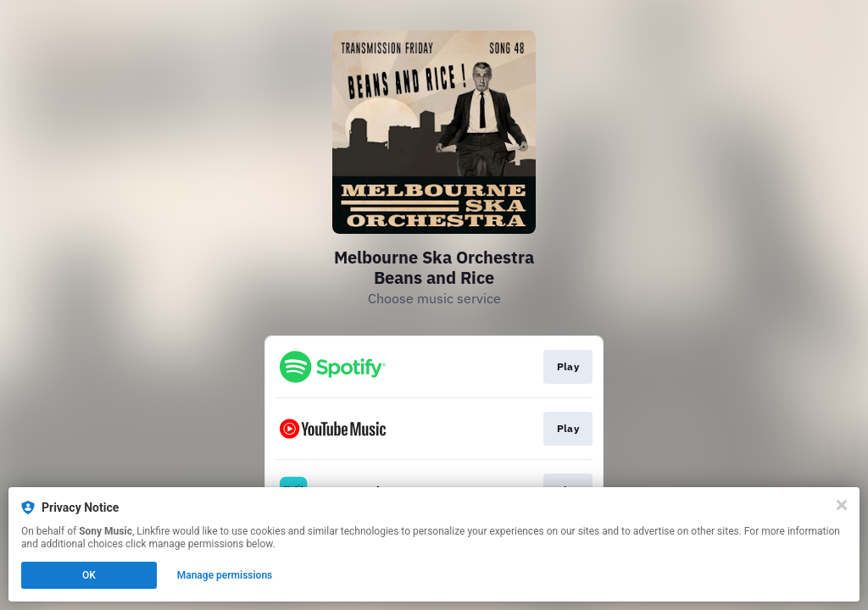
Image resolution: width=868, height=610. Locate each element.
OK (89, 575)
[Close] (842, 505)
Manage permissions (225, 575)
